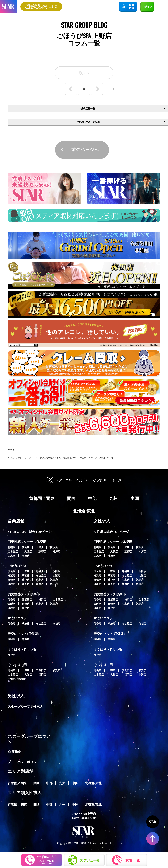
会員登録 (14, 752)
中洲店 (142, 675)
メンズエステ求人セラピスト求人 (45, 458)
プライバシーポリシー (24, 762)
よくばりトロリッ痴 (22, 649)
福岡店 (54, 580)
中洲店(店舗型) (16, 679)
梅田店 (54, 584)
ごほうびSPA (17, 566)
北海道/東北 (93, 783)
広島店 (12, 556)
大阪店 (28, 551)
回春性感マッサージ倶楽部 (27, 542)
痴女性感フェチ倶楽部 (24, 594)
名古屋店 (13, 551)
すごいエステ (17, 618)
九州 (62, 783)
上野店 (40, 547)
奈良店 (26, 584)
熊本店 (26, 639)
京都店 (42, 551)
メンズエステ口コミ (17, 458)
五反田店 (55, 571)
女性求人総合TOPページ (111, 532)
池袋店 (40, 571)
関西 (37, 783)
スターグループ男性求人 (25, 707)
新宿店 (40, 584)
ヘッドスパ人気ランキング (101, 458)
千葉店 (26, 576)
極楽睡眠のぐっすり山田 (75, 458)
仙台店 (26, 547)
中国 (75, 783)
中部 (49, 783)
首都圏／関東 (17, 783)
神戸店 (56, 551)
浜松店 (26, 556)
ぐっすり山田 (17, 665)
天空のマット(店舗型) (23, 634)
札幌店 (12, 547)
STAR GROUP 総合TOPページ (30, 532)
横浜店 (54, 547)
